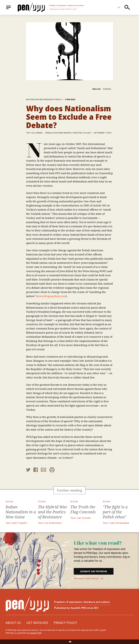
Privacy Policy (65, 623)
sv (119, 7)
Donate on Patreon (94, 571)
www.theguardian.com (51, 296)
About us (13, 623)
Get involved (37, 623)
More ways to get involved (89, 579)
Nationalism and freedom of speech (44, 99)
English (97, 89)
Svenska (107, 89)
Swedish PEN (36, 633)
